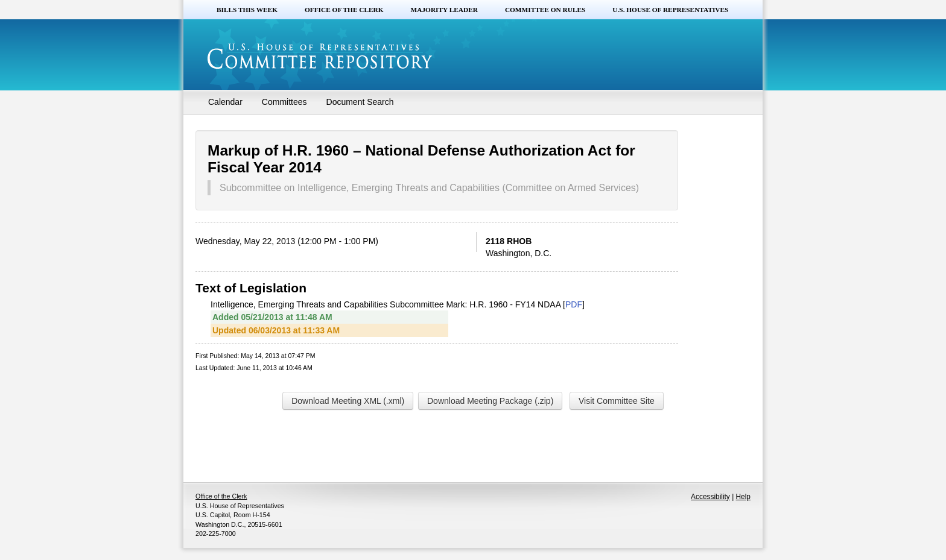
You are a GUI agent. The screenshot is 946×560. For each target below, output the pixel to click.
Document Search (360, 102)
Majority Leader (444, 10)
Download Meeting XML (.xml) (348, 401)
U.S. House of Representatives (670, 10)
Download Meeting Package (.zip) (490, 401)
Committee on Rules (545, 10)
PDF (574, 304)
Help (743, 497)
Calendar (225, 102)
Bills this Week (247, 10)
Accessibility (710, 497)
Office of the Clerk (344, 10)
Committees (284, 102)
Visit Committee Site (617, 401)
